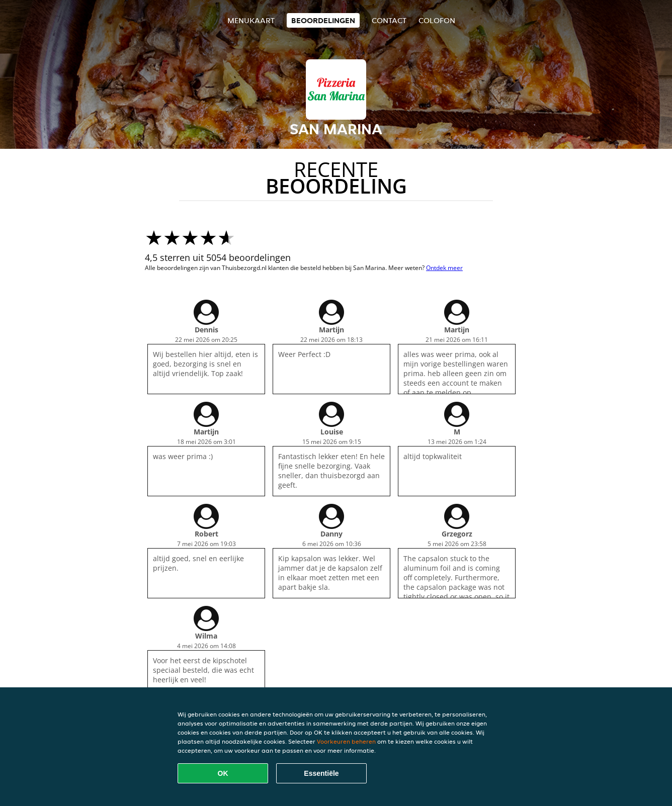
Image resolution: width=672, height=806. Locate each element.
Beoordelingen (323, 20)
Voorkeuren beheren (346, 741)
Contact (389, 20)
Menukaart (251, 20)
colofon (437, 20)
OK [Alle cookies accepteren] (223, 773)
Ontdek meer (444, 268)
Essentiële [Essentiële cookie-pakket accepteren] (321, 773)
